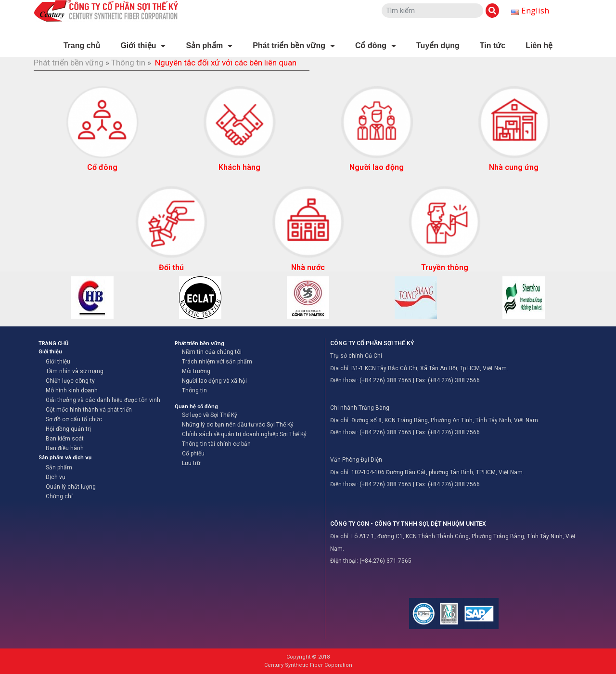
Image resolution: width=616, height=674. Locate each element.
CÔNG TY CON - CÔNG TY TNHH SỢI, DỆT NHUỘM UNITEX (408, 524)
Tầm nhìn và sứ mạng (75, 371)
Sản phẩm (209, 46)
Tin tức (493, 45)
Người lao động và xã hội (214, 381)
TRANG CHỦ (53, 343)
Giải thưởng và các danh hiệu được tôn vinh (103, 400)
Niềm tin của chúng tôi (212, 352)
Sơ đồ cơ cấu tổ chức (74, 419)
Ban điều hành (65, 448)
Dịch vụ (56, 477)
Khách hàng (239, 167)
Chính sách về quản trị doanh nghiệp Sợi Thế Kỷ (244, 434)
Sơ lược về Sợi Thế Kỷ (210, 415)
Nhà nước (308, 267)
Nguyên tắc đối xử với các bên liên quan (226, 63)
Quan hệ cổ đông (196, 407)
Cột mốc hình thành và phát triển (89, 410)
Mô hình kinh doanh (72, 390)
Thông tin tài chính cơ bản (216, 444)
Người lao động (377, 167)
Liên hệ (539, 45)
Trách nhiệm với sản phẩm (217, 362)
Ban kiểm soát (65, 439)
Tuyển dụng (438, 45)
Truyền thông (445, 267)
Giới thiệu (143, 46)
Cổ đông (376, 46)
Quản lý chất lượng (71, 487)
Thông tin (128, 63)
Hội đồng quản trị (68, 429)
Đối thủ (171, 267)
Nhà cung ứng (514, 167)
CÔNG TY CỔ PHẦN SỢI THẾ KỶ (372, 343)
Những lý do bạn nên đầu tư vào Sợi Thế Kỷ (238, 425)
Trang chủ (82, 45)
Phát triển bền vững (294, 46)
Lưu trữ (191, 463)
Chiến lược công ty (70, 381)
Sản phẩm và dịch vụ (65, 458)
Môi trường (196, 371)
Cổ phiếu (193, 454)
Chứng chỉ (59, 496)
